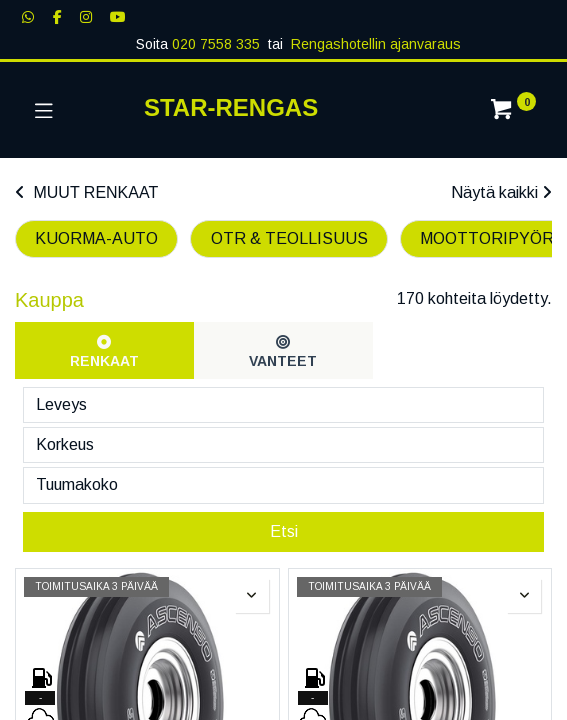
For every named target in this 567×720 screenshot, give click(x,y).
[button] (252, 637)
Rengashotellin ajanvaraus (376, 44)
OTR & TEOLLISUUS (289, 238)
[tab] (104, 350)
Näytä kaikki (501, 192)
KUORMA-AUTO (96, 238)
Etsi (284, 571)
